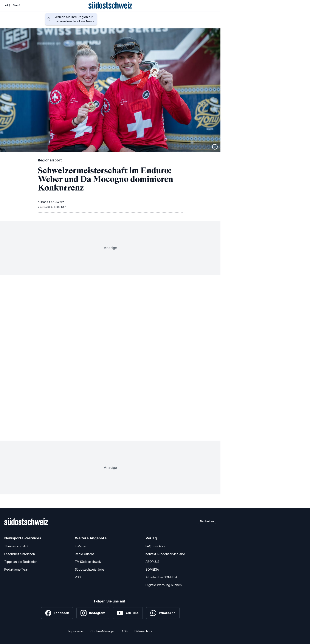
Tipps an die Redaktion (21, 562)
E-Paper (81, 546)
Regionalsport (99, 24)
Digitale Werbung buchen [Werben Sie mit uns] (164, 585)
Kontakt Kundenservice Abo (165, 554)
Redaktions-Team (17, 569)
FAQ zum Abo (155, 546)
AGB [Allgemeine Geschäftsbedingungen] (125, 631)
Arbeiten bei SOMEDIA (161, 577)
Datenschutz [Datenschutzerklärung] (143, 631)
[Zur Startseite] (110, 10)
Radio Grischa (85, 554)
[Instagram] (93, 613)
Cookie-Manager (103, 631)
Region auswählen (67, 24)
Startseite (34, 24)
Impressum (76, 631)
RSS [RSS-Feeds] (78, 577)
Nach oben (205, 522)
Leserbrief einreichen (20, 554)
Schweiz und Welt (126, 24)
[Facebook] (57, 613)
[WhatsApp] (163, 613)
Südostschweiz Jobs (90, 569)
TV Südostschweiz (88, 562)
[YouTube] (128, 613)
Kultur (147, 24)
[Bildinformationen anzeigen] (215, 147)
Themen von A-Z (16, 546)
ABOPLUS (152, 562)
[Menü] (12, 10)
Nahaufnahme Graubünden (174, 24)
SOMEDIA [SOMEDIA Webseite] (152, 569)
